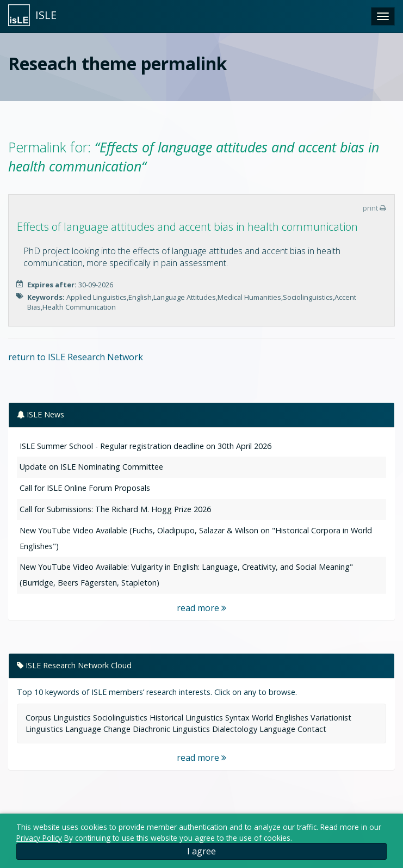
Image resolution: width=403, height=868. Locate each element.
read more (201, 608)
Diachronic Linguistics (171, 729)
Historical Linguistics (186, 718)
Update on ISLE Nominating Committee (91, 467)
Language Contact (293, 729)
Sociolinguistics (120, 718)
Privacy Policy (39, 838)
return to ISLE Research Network (76, 357)
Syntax (237, 718)
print (374, 208)
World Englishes (280, 718)
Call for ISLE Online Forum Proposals (85, 488)
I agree (201, 851)
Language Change (98, 729)
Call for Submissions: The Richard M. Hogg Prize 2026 (115, 509)
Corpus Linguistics (58, 718)
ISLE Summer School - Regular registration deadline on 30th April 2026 (145, 446)
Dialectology (235, 729)
